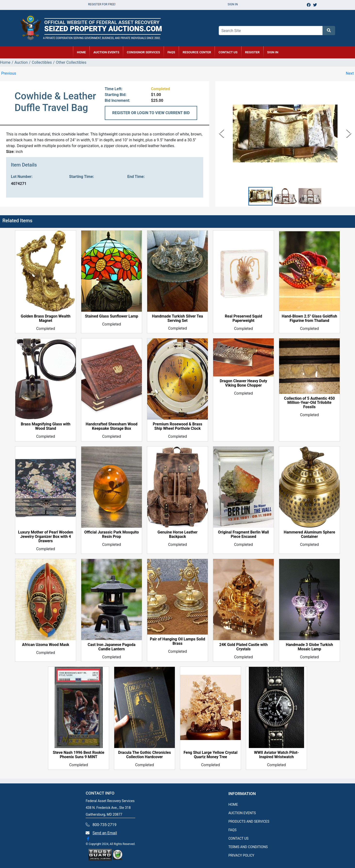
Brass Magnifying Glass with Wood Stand (46, 427)
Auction (21, 62)
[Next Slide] (349, 133)
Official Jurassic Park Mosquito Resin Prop (111, 535)
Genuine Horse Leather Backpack (177, 535)
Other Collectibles (71, 62)
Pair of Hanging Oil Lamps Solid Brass (177, 642)
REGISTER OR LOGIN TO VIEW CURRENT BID (151, 113)
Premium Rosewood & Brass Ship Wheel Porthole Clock (177, 427)
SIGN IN (273, 52)
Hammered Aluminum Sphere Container (309, 535)
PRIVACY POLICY (241, 855)
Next (350, 73)
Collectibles (42, 62)
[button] (260, 196)
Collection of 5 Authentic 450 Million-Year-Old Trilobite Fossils (309, 403)
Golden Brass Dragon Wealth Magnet (46, 319)
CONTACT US (228, 52)
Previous (9, 73)
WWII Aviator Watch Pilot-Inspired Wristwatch (276, 755)
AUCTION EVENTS (106, 52)
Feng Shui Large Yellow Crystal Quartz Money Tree (210, 755)
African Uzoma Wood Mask (46, 645)
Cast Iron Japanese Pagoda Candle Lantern (112, 647)
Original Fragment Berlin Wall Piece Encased (243, 535)
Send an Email (105, 833)
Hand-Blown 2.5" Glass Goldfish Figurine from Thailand (310, 319)
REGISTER (252, 52)
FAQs (171, 52)
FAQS (233, 830)
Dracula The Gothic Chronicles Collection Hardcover (144, 755)
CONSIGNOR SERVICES (143, 52)
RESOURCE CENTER (197, 52)
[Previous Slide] (222, 133)
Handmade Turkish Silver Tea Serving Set (177, 319)
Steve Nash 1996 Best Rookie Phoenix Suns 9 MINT (79, 755)
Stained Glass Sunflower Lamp (112, 316)
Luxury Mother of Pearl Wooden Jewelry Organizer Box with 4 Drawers (45, 537)
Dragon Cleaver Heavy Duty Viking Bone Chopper (243, 383)
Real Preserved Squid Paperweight (243, 319)
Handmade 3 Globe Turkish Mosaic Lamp (310, 647)
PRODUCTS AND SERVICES (249, 821)
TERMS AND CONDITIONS (248, 847)
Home (5, 62)
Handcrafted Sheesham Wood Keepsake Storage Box (112, 427)
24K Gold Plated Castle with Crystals (243, 647)
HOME (81, 52)
